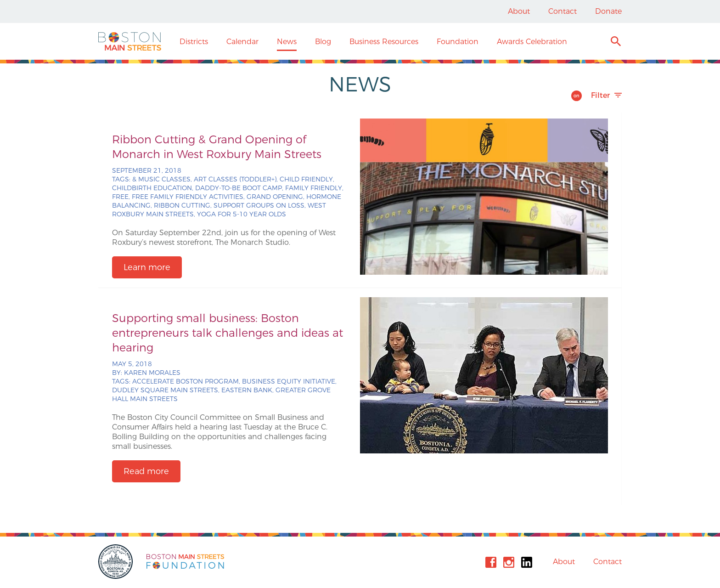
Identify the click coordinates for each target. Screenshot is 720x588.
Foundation (458, 42)
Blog (323, 42)
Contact (562, 11)
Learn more (147, 267)
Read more (146, 471)
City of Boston (117, 562)
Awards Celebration (532, 42)
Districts (194, 42)
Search (616, 42)
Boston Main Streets (130, 41)
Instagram (509, 562)
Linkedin (527, 562)
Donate (608, 11)
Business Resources (384, 42)
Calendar (242, 42)
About (519, 11)
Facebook (491, 562)
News (287, 42)
